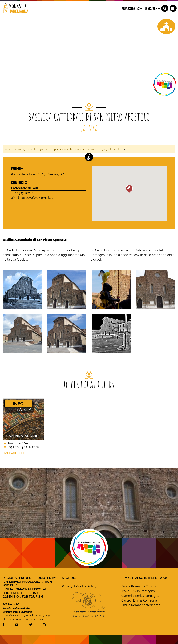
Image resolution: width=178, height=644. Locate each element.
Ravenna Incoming (24, 436)
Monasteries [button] (132, 9)
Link (124, 149)
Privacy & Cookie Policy (79, 586)
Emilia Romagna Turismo (139, 586)
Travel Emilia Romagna (138, 591)
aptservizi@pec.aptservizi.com (26, 619)
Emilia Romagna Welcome (141, 605)
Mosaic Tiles (16, 453)
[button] (165, 8)
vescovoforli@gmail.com (38, 198)
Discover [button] (152, 9)
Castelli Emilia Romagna (139, 600)
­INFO (18, 404)
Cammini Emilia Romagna (140, 596)
